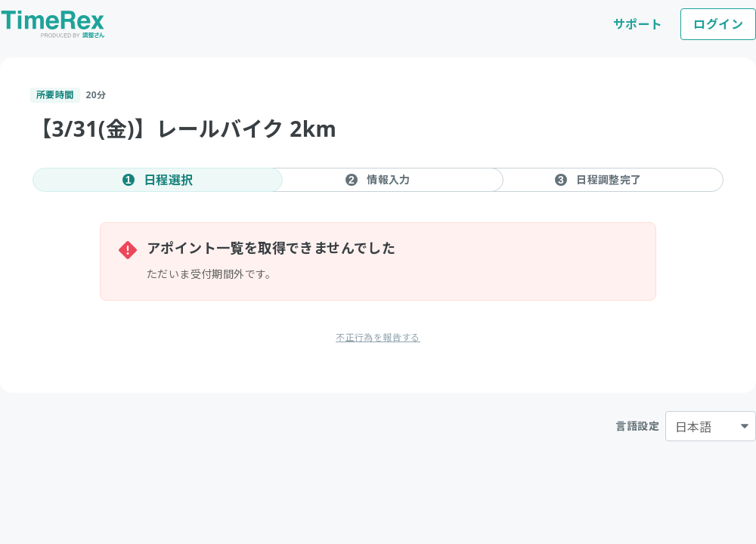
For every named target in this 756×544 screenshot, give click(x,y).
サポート (638, 24)
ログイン (718, 24)
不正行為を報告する (378, 337)
